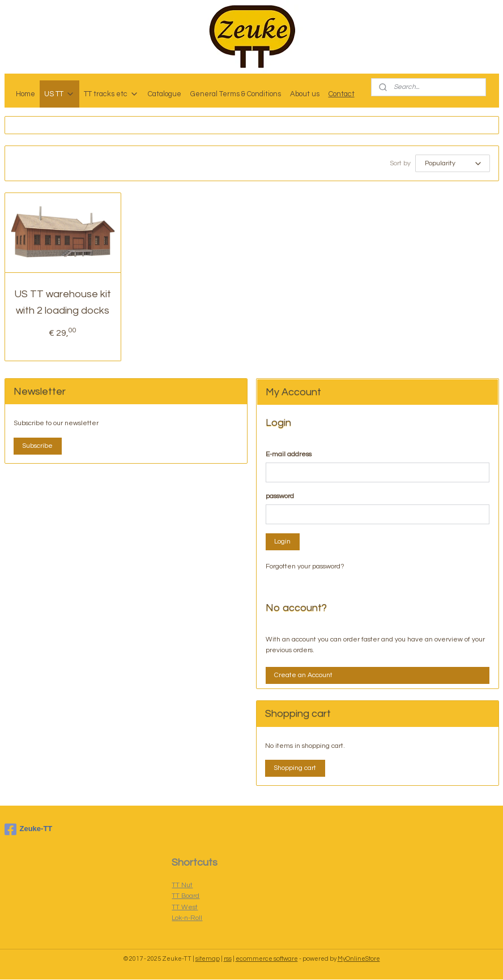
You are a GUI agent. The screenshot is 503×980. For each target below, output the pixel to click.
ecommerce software (267, 959)
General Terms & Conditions (236, 94)
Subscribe (37, 446)
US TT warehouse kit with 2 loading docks (63, 303)
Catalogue (165, 94)
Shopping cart (295, 769)
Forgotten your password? (305, 567)
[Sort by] (453, 164)
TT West (185, 908)
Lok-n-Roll (187, 919)
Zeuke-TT (29, 830)
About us (305, 94)
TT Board (186, 896)
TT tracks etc (111, 94)
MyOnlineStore (359, 959)
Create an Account (303, 676)
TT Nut (182, 886)
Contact (342, 94)
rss (228, 959)
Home (25, 94)
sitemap (208, 959)
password (280, 497)
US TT (59, 94)
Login (282, 542)
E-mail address (289, 455)
